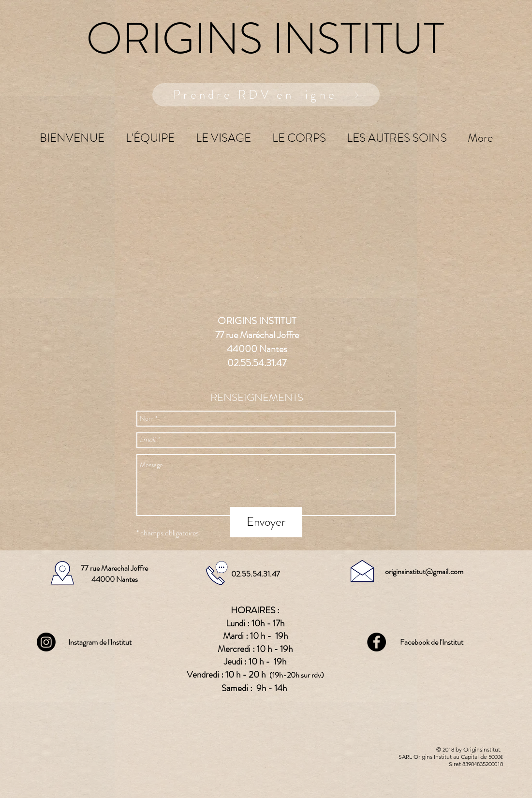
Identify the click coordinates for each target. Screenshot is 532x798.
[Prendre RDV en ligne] (266, 95)
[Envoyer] (266, 522)
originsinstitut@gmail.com (424, 571)
